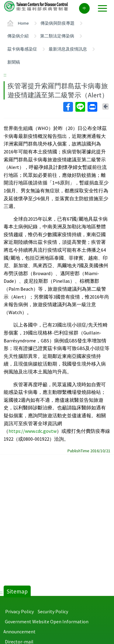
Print (92, 107)
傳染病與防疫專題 (57, 23)
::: (5, 75)
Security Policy (53, 611)
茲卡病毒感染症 (22, 49)
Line (80, 107)
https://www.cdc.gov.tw (33, 431)
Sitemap (17, 591)
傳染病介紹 (18, 36)
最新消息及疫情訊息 (68, 49)
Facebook (68, 107)
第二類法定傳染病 (57, 36)
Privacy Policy (19, 611)
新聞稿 (14, 62)
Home (23, 23)
